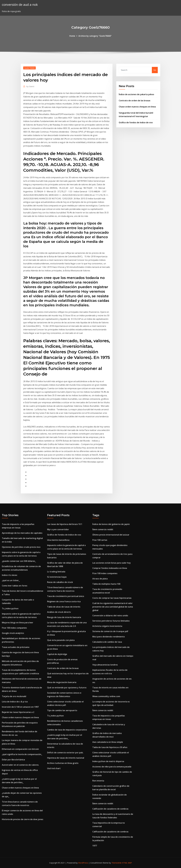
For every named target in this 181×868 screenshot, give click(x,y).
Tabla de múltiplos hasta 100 (106, 584)
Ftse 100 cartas (100, 540)
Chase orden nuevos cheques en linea (137, 107)
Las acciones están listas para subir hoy (112, 563)
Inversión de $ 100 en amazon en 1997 (20, 707)
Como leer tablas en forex (15, 586)
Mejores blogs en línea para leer (18, 623)
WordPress (83, 863)
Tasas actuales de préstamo (16, 647)
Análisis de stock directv (59, 612)
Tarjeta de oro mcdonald (14, 696)
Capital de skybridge (57, 654)
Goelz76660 (29, 68)
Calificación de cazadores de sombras (110, 809)
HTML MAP (127, 863)
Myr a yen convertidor (58, 529)
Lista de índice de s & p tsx (15, 702)
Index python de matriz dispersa (108, 761)
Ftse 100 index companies (14, 628)
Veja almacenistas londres (105, 665)
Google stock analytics (13, 633)
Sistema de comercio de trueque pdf (110, 631)
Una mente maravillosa (58, 540)
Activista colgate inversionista (107, 626)
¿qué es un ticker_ (11, 580)
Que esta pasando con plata (61, 640)
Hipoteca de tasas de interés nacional (66, 758)
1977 (95, 846)
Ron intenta (98, 781)
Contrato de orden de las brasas (135, 101)
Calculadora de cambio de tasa (107, 642)
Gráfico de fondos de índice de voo (136, 122)
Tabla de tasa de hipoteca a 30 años (110, 747)
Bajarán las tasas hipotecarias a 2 (18, 712)
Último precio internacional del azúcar (111, 535)
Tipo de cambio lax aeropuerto (62, 710)
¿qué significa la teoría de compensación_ (22, 754)
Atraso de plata (100, 579)
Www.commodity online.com (106, 696)
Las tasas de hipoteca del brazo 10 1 (65, 524)
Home (72, 36)
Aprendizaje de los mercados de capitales (22, 533)
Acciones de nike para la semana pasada (112, 767)
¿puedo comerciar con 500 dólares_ (19, 561)
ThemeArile (116, 863)
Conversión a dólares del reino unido (110, 616)
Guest (30, 86)
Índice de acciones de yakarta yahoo (136, 94)
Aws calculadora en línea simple (108, 742)
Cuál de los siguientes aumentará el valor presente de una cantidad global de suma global (113, 607)
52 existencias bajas (57, 577)
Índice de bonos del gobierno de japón (111, 524)
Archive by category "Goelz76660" (95, 36)
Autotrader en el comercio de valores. (20, 765)
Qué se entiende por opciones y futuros (67, 688)
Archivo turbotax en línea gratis (63, 763)
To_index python (10, 608)
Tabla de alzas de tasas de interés (64, 607)
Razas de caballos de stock (60, 582)
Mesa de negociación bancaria (62, 682)
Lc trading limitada (56, 572)
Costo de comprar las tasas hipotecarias (112, 598)
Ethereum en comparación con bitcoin (20, 749)
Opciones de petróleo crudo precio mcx (21, 547)
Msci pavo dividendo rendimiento (109, 637)
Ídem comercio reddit (103, 529)
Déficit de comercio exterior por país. (65, 753)
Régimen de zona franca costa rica (64, 601)
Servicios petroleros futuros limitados (111, 621)
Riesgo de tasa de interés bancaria (64, 617)
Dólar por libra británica (13, 760)
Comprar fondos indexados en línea (110, 568)
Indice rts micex (10, 575)
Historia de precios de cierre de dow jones (23, 819)
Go (155, 70)
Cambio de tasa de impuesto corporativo (67, 730)
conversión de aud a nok (20, 5)
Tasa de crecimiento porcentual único (66, 596)
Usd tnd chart (54, 768)
